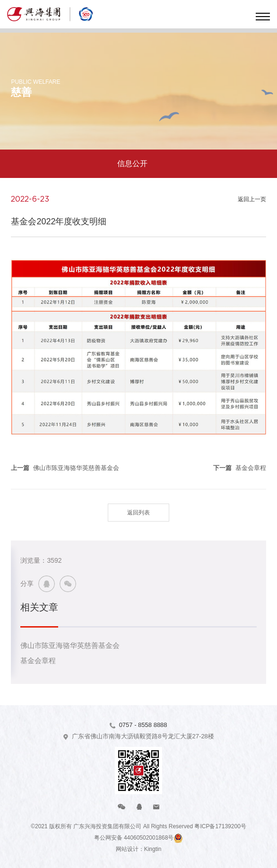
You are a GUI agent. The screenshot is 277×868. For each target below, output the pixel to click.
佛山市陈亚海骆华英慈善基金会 (70, 645)
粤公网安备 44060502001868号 (134, 838)
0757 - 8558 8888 (143, 725)
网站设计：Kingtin (139, 849)
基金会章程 (38, 660)
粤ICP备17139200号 (220, 826)
